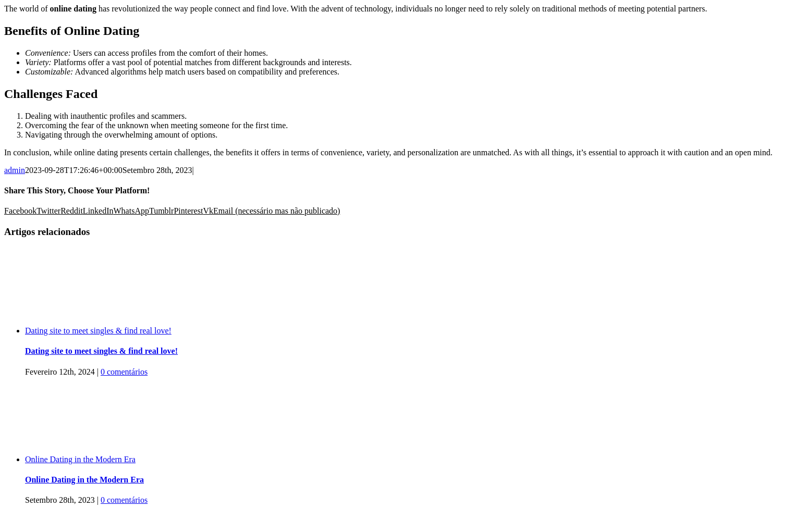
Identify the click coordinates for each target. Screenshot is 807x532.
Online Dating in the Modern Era (80, 459)
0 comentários (124, 372)
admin (15, 170)
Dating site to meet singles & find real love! (98, 331)
